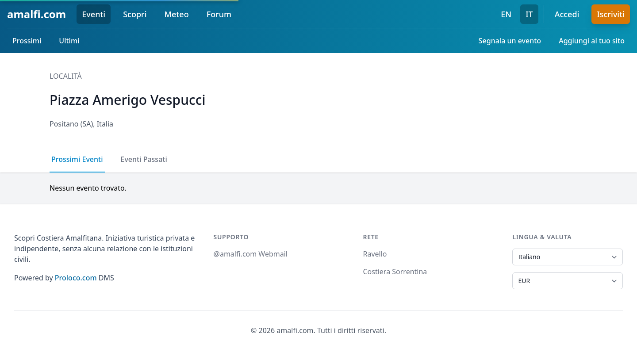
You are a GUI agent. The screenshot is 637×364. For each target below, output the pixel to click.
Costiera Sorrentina (395, 272)
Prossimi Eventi (77, 159)
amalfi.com (36, 14)
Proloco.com (76, 278)
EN (506, 14)
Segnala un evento (510, 41)
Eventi (94, 14)
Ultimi (69, 41)
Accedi (567, 14)
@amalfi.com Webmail (251, 254)
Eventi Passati (144, 159)
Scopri (135, 14)
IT (529, 14)
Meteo (177, 14)
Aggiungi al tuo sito (592, 41)
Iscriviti (611, 14)
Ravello (375, 254)
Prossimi (27, 41)
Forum (219, 14)
